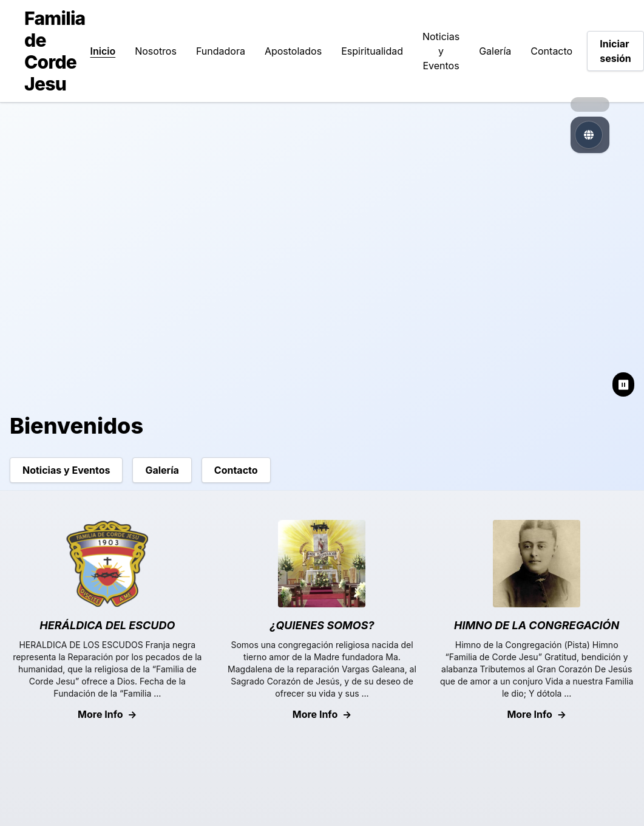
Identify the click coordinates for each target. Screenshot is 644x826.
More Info (107, 714)
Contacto (551, 51)
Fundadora (221, 51)
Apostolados (293, 51)
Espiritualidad (372, 51)
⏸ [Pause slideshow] (623, 384)
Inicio (103, 51)
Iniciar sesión (615, 51)
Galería (495, 51)
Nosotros (156, 51)
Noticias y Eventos (441, 51)
